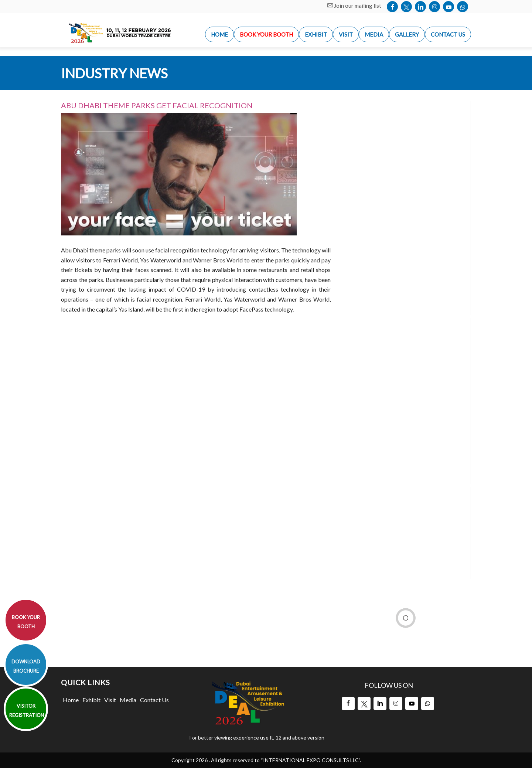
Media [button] (374, 34)
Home (71, 700)
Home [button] (219, 34)
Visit (110, 700)
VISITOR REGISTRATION (27, 711)
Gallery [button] (407, 34)
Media (128, 700)
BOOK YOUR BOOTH (26, 622)
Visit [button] (346, 34)
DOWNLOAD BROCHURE (26, 666)
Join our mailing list (354, 6)
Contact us (448, 34)
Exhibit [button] (316, 34)
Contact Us (154, 700)
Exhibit (91, 700)
